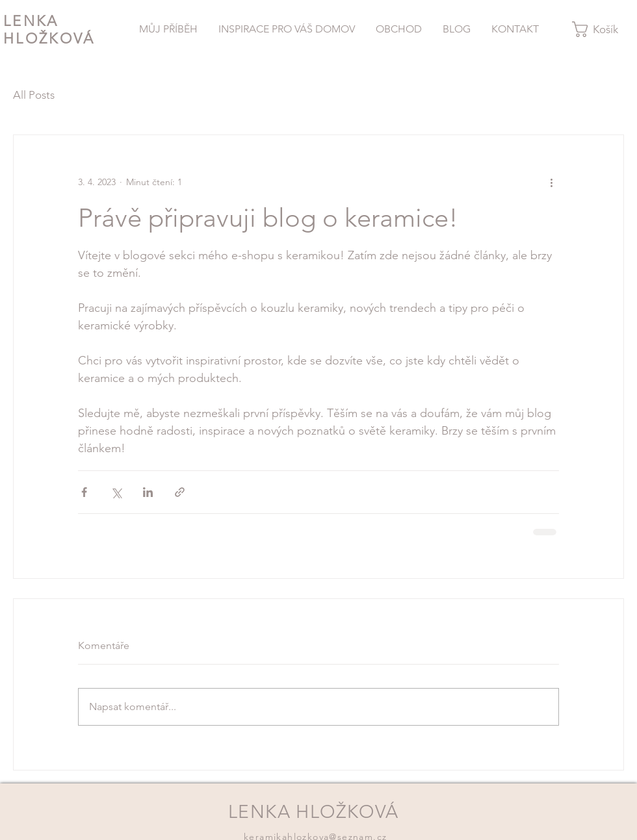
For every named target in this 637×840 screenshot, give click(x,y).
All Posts (34, 95)
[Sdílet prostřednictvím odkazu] (180, 492)
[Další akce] (551, 182)
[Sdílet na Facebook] (84, 492)
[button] (603, 29)
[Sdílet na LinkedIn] (148, 492)
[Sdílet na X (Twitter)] (116, 492)
